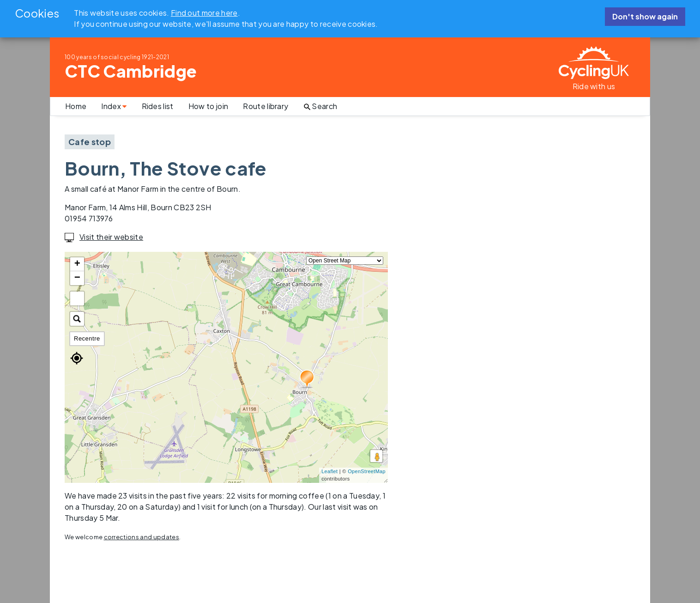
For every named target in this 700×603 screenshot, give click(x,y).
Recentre (87, 338)
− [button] (78, 278)
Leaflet (329, 471)
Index (114, 106)
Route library (266, 106)
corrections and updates (142, 537)
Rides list (158, 106)
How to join (208, 106)
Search (320, 106)
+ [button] (78, 264)
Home (76, 106)
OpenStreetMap (367, 471)
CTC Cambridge (131, 71)
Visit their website (104, 237)
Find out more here (204, 13)
